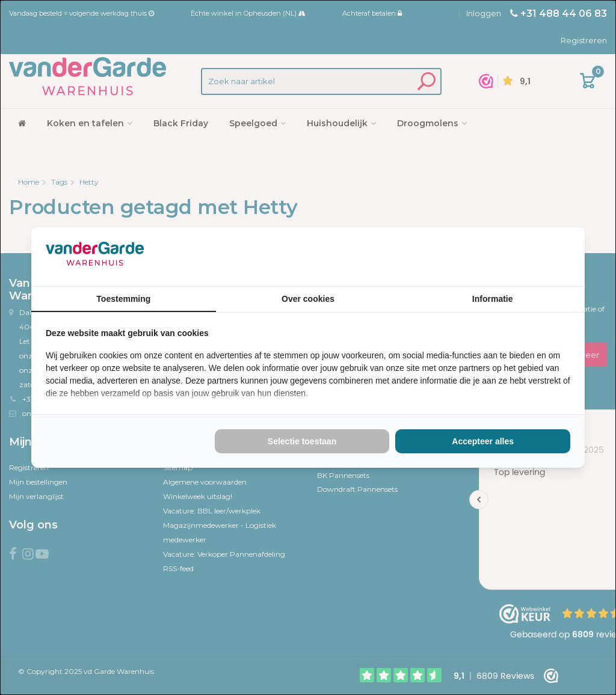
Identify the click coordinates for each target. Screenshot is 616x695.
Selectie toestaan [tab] (302, 441)
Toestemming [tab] (123, 299)
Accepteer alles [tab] (483, 441)
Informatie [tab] (493, 299)
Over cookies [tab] (308, 299)
